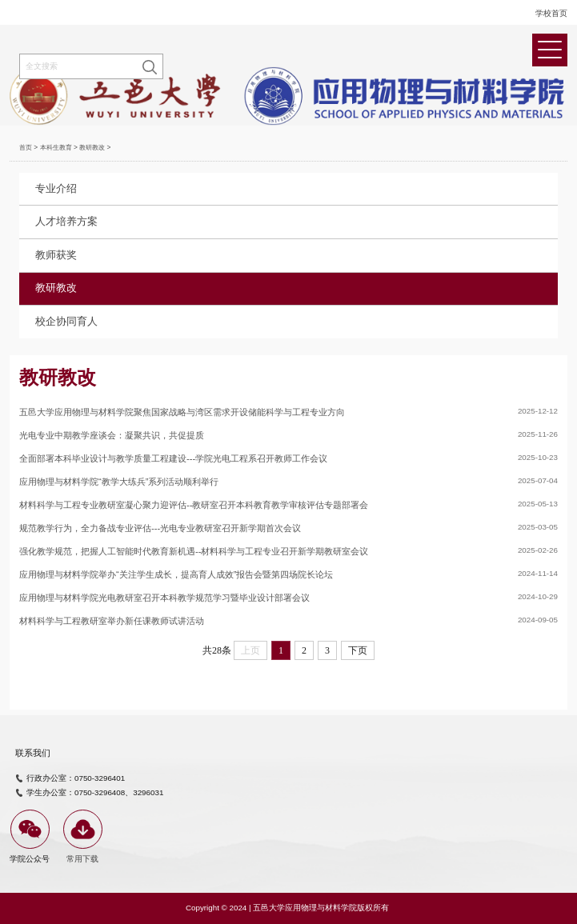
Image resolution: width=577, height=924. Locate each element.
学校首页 (551, 13)
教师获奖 (56, 255)
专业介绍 (56, 189)
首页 (26, 147)
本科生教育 (56, 147)
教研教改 (92, 147)
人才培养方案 (66, 222)
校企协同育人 (66, 322)
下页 (358, 650)
